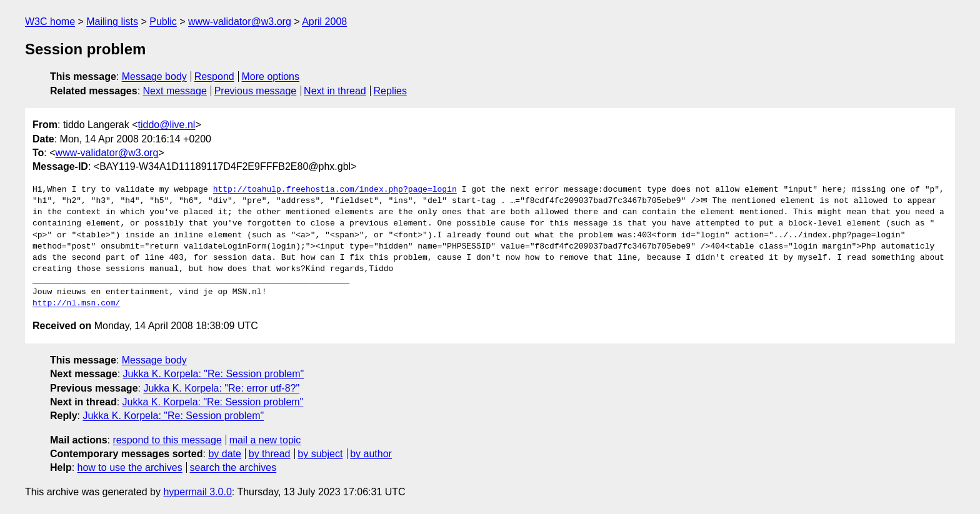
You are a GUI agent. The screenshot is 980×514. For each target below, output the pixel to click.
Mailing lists (112, 22)
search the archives (233, 467)
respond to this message (167, 440)
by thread (270, 454)
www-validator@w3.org (240, 22)
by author (371, 454)
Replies (390, 91)
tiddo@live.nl (167, 125)
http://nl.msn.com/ (76, 304)
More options (271, 77)
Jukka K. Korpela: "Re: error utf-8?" (221, 388)
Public (163, 22)
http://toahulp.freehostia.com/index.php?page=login (335, 190)
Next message (175, 91)
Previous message (256, 91)
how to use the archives (130, 467)
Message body (154, 77)
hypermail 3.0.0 (197, 492)
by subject (320, 454)
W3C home (50, 22)
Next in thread (335, 91)
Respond (214, 77)
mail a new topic (265, 440)
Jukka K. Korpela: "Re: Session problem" (214, 374)
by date (224, 454)
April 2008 (324, 22)
